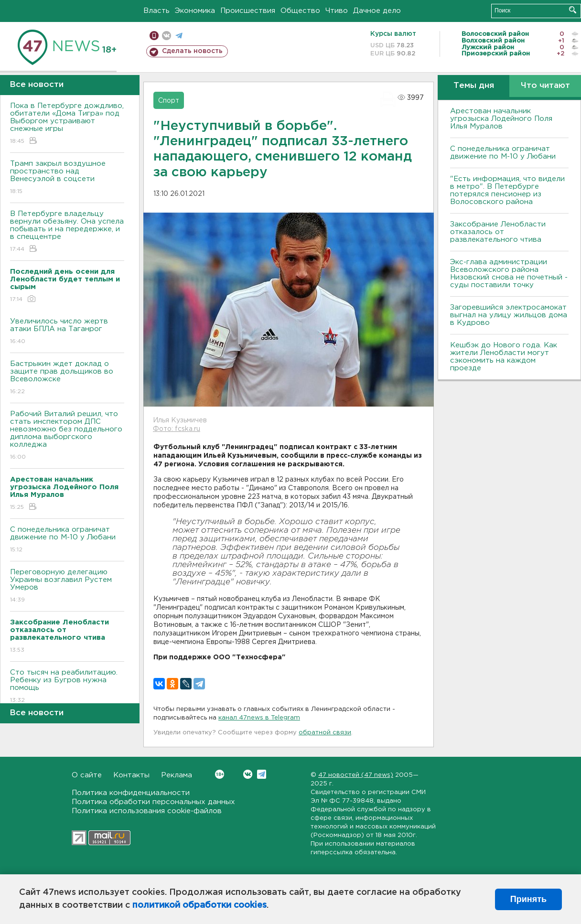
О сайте (87, 775)
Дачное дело (377, 11)
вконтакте (167, 36)
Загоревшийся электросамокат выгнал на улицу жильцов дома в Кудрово (509, 315)
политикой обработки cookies (199, 905)
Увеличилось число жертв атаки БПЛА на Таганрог (67, 332)
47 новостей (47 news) (356, 775)
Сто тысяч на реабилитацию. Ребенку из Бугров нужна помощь (67, 687)
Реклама (177, 775)
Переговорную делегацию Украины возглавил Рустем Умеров (67, 586)
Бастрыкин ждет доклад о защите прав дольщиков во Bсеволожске (67, 378)
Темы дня (474, 86)
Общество (300, 11)
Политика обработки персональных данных (153, 802)
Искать (573, 10)
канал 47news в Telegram (259, 718)
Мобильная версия (154, 36)
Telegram (262, 774)
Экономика (195, 11)
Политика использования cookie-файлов (147, 811)
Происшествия (248, 11)
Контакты (131, 775)
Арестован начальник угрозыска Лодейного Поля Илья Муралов (501, 119)
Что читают (545, 86)
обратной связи (325, 733)
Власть (156, 11)
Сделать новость (192, 51)
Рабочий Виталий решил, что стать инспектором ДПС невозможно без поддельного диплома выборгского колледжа (67, 436)
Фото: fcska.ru (177, 429)
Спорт (169, 101)
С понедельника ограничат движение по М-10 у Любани (67, 540)
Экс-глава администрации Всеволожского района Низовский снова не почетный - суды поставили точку (509, 274)
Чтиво (337, 11)
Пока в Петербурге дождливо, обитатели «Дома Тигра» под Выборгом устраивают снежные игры (67, 124)
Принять (528, 899)
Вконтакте (220, 774)
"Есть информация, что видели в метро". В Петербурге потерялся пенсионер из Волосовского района (507, 190)
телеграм (179, 36)
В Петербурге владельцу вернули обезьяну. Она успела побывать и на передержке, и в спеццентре (67, 232)
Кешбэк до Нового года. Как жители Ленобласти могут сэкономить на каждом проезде (504, 357)
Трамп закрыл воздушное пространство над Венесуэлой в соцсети (67, 178)
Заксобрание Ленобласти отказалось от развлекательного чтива (498, 232)
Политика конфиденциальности (131, 793)
